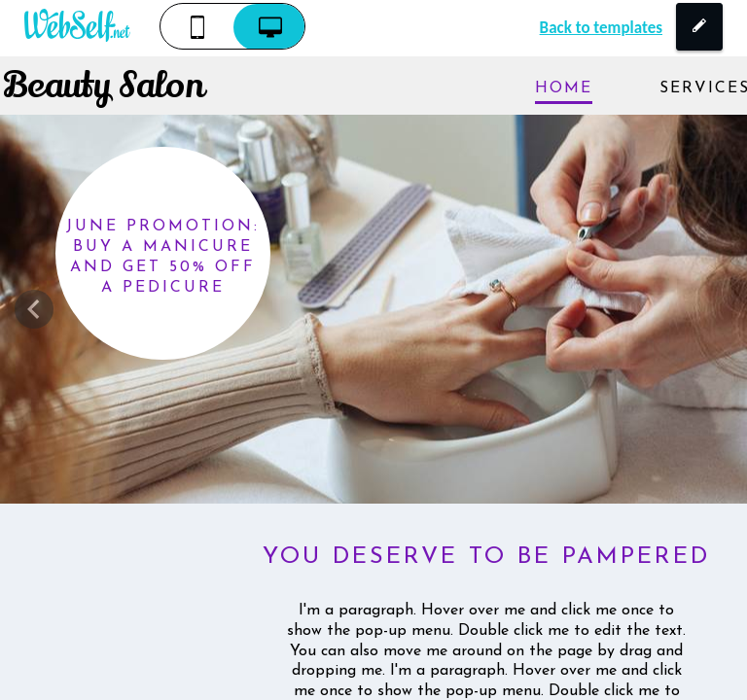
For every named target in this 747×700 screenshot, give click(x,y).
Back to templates (601, 28)
